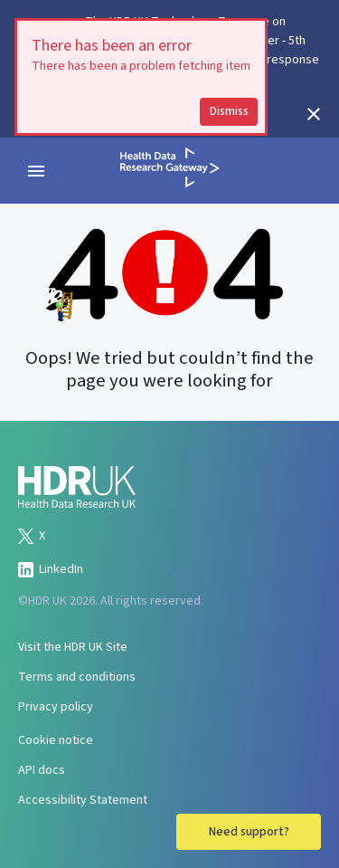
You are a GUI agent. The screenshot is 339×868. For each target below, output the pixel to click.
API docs (42, 770)
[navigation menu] (36, 171)
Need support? (249, 832)
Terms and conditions (77, 677)
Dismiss (229, 111)
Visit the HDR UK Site (73, 647)
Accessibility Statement (83, 800)
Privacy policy (56, 707)
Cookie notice (56, 740)
